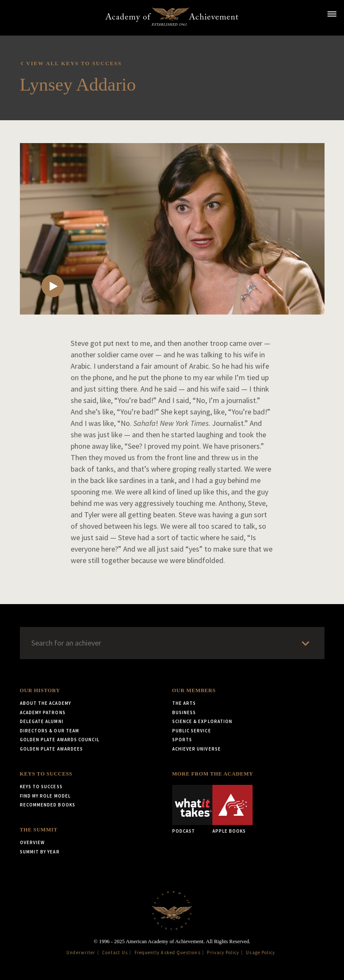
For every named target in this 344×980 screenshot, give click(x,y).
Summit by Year (40, 852)
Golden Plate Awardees (52, 749)
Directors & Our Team (50, 731)
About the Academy (45, 703)
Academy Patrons (43, 712)
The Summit (39, 830)
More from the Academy (213, 774)
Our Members (194, 690)
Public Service (192, 731)
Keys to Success (46, 774)
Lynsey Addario (78, 84)
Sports (182, 740)
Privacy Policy (223, 952)
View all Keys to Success (74, 63)
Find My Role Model (45, 796)
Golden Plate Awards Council (60, 740)
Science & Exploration (202, 721)
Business (184, 712)
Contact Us (115, 952)
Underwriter (81, 952)
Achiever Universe (197, 749)
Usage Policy (260, 952)
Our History (40, 690)
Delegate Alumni (42, 721)
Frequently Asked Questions (168, 952)
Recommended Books (48, 805)
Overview (33, 842)
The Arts (184, 703)
